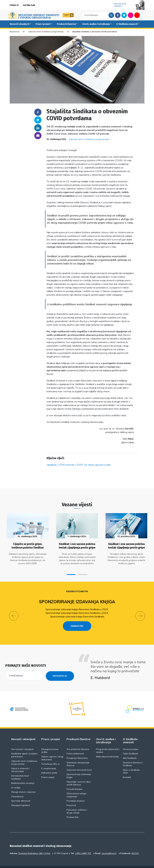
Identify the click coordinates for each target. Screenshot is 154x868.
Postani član (29, 5)
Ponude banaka (74, 783)
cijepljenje (52, 465)
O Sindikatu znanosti (127, 24)
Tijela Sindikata (130, 747)
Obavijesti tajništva (21, 799)
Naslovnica (15, 32)
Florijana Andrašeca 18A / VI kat (34, 847)
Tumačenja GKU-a (50, 757)
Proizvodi (71, 799)
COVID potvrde (66, 465)
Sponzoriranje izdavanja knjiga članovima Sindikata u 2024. (77, 612)
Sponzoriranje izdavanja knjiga (77, 601)
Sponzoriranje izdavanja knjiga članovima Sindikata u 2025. (77, 608)
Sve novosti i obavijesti (22, 743)
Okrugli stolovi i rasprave (23, 786)
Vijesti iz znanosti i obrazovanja (20, 763)
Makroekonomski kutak (107, 750)
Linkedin (38, 128)
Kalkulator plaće (49, 766)
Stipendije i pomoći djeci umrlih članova (79, 777)
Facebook (118, 15)
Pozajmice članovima (77, 752)
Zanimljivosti (17, 790)
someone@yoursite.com (38, 136)
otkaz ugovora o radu (99, 465)
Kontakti (127, 771)
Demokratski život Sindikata (20, 771)
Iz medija (16, 781)
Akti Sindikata (130, 752)
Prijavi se (14, 5)
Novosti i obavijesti (20, 24)
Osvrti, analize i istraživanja (96, 24)
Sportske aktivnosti (21, 794)
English (143, 15)
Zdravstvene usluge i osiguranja (77, 789)
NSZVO (135, 847)
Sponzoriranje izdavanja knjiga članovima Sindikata (77, 615)
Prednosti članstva (66, 24)
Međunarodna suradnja (23, 777)
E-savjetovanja (49, 762)
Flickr (131, 15)
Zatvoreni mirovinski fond (79, 763)
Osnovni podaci (131, 743)
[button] (71, 573)
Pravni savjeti (48, 771)
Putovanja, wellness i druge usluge (77, 805)
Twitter (124, 15)
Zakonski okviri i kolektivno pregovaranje (46, 32)
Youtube (137, 15)
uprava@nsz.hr (109, 847)
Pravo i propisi (43, 24)
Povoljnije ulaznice (76, 794)
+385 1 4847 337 (83, 847)
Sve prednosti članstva (78, 743)
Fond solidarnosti (75, 747)
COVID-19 (81, 465)
